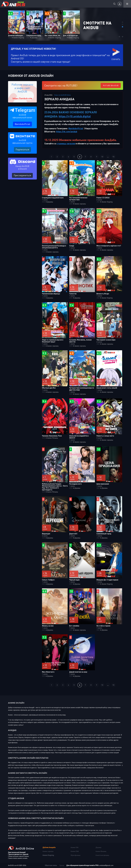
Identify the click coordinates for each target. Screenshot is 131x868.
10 (102, 157)
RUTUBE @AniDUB (111, 85)
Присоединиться (22, 175)
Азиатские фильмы (102, 855)
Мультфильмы (76, 855)
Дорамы (98, 847)
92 (114, 157)
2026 (10, 38)
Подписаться (22, 149)
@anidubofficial (22, 124)
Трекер (62, 865)
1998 (98, 584)
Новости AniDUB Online (62, 95)
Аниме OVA (75, 847)
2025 (44, 202)
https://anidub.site (22, 98)
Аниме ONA (75, 851)
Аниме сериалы (48, 851)
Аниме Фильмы (101, 851)
